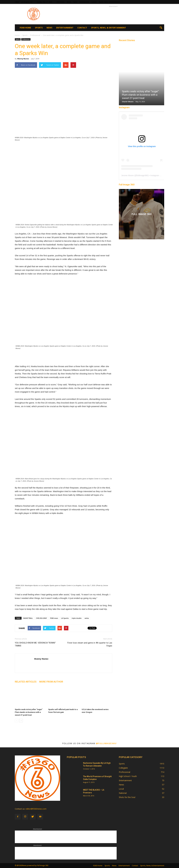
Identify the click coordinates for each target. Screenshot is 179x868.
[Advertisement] (113, 14)
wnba (87, 618)
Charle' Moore (128, 102)
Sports (69, 2)
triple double (77, 618)
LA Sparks (65, 618)
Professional (26, 39)
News (75, 2)
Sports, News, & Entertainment (109, 2)
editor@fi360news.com (36, 809)
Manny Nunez (23, 59)
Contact (94, 2)
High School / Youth (128, 776)
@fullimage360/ (106, 743)
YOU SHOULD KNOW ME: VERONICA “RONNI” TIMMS (35, 644)
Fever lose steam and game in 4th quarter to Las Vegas (90, 644)
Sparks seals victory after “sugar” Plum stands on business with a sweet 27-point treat (29, 712)
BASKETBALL (28, 618)
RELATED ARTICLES (26, 682)
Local (121, 789)
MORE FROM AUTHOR (51, 682)
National (123, 793)
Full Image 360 (127, 185)
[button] (161, 28)
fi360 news (54, 618)
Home (17, 35)
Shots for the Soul (127, 797)
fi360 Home (61, 2)
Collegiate (123, 768)
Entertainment (84, 2)
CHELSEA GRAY (41, 618)
